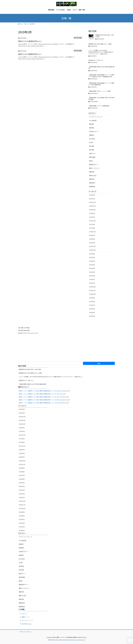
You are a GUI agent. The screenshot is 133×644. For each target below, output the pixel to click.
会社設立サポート (94, 131)
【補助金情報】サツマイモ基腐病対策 (99, 106)
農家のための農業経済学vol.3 (30, 54)
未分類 (91, 142)
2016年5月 (92, 239)
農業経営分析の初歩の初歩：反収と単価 (105, 36)
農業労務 (92, 172)
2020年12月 (92, 206)
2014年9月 (92, 298)
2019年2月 (92, 213)
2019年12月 (92, 210)
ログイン (24, 614)
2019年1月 (92, 217)
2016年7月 (92, 235)
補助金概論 (92, 157)
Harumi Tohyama (61, 397)
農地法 (91, 161)
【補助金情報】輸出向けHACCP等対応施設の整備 (101, 68)
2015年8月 (92, 257)
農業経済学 (78, 38)
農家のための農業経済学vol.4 (30, 41)
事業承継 (92, 128)
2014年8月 (92, 302)
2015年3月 (92, 276)
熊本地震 (92, 150)
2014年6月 (92, 309)
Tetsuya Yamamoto (62, 391)
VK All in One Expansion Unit (78, 640)
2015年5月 (92, 268)
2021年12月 (92, 202)
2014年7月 (92, 305)
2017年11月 (92, 221)
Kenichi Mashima (61, 403)
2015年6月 (92, 265)
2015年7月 (92, 261)
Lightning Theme (66, 640)
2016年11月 (92, 232)
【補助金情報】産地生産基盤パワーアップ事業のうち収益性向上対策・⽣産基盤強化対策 (101, 76)
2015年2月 (92, 279)
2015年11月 (92, 250)
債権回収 (92, 135)
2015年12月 (92, 246)
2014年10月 (92, 294)
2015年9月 (92, 254)
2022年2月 (92, 195)
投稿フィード (26, 617)
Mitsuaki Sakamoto (62, 400)
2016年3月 (92, 243)
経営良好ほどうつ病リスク (96, 60)
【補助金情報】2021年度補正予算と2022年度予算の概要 (102, 98)
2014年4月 (92, 316)
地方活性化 (92, 139)
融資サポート (93, 153)
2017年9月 (92, 224)
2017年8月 (92, 228)
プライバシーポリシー (26, 632)
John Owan (60, 394)
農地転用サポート (94, 164)
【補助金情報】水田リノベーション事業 (99, 91)
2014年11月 (92, 290)
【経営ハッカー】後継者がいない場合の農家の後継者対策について (36, 391)
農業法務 (92, 179)
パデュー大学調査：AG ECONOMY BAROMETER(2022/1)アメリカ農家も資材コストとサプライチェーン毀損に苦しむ (101, 52)
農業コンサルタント (95, 168)
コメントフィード (27, 620)
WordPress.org (26, 624)
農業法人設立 (93, 175)
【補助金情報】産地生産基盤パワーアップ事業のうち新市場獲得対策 (101, 84)
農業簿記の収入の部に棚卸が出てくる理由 (100, 44)
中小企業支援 (93, 120)
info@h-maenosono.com (30, 333)
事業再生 (92, 124)
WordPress (57, 640)
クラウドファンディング (96, 117)
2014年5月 (92, 312)
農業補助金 (92, 186)
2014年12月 (92, 287)
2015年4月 (92, 272)
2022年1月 (92, 199)
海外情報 (92, 146)
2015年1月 (92, 283)
